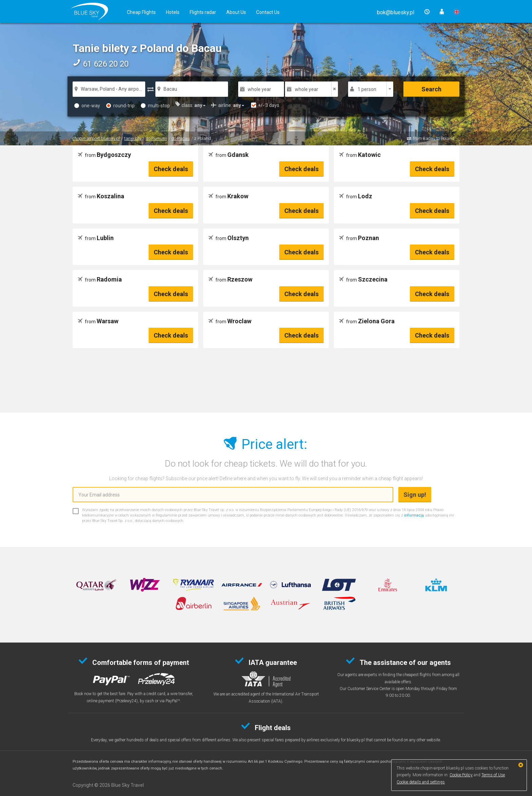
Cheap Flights (141, 12)
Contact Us (268, 12)
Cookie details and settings (421, 782)
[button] (396, 12)
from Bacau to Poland (434, 138)
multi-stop (155, 106)
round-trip (120, 106)
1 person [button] (367, 89)
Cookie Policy (461, 775)
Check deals (171, 169)
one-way (87, 106)
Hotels (173, 12)
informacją (414, 515)
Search (431, 89)
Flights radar (203, 12)
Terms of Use (493, 775)
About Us (236, 12)
